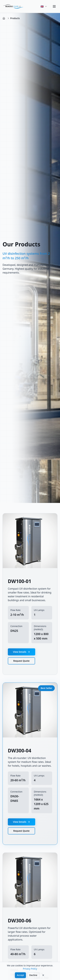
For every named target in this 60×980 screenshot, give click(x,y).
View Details (22, 652)
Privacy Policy (30, 969)
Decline (33, 975)
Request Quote (21, 661)
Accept (20, 975)
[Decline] (43, 975)
